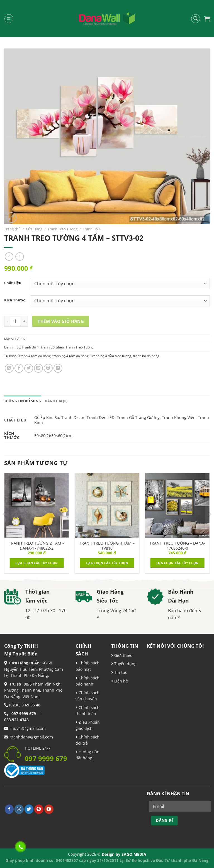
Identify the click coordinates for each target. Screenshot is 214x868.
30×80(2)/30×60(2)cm (53, 436)
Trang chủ (12, 229)
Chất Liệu (13, 283)
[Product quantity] (15, 321)
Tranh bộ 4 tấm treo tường (111, 356)
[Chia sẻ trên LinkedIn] (58, 368)
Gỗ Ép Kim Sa (47, 417)
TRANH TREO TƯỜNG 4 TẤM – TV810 (107, 546)
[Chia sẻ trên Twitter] (29, 368)
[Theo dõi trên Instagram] (19, 809)
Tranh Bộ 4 (92, 229)
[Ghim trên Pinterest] (48, 368)
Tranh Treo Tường (63, 229)
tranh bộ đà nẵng (146, 356)
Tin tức (120, 672)
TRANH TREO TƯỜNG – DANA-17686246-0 (177, 546)
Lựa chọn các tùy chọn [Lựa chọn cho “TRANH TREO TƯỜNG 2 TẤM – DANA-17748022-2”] (37, 563)
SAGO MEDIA (134, 854)
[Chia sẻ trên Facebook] (19, 368)
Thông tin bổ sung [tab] (23, 401)
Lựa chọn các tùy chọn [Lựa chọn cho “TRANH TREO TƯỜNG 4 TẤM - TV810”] (107, 563)
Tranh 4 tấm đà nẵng (35, 356)
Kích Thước (15, 300)
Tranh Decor (73, 417)
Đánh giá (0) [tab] (56, 401)
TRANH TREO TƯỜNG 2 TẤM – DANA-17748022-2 (37, 546)
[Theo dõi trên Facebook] (9, 809)
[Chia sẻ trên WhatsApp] (9, 368)
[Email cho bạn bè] (38, 368)
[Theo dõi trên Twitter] (29, 809)
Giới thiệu (123, 655)
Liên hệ (121, 681)
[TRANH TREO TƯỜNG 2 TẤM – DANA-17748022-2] (37, 505)
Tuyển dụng (125, 664)
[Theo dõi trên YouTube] (49, 809)
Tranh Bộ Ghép (52, 347)
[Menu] (9, 19)
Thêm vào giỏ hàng (61, 321)
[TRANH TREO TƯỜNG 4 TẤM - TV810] (107, 505)
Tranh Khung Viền (179, 417)
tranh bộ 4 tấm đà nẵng (70, 356)
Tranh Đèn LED (101, 417)
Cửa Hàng (34, 229)
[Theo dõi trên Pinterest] (39, 809)
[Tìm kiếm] (195, 19)
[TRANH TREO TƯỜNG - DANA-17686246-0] (177, 505)
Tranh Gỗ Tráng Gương (138, 417)
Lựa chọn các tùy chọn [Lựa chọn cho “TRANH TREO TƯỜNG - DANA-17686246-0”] (177, 563)
